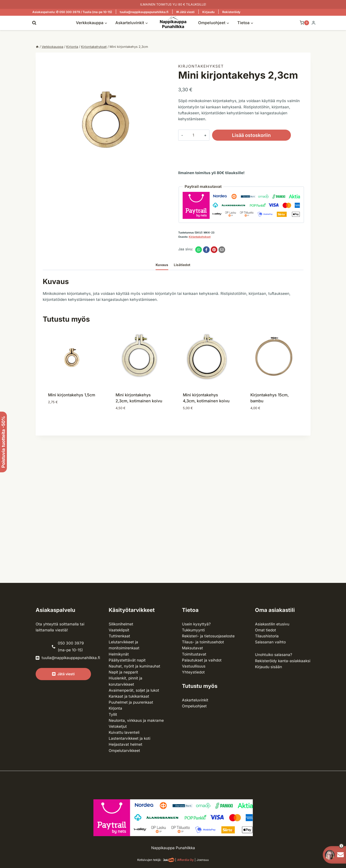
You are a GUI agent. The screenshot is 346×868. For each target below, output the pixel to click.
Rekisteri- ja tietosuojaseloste (208, 636)
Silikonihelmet (121, 624)
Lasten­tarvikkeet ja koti (130, 738)
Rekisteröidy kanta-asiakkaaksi (283, 661)
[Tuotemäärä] (193, 135)
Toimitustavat (194, 654)
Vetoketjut (118, 726)
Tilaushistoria (267, 636)
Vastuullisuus (194, 666)
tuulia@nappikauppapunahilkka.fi (144, 12)
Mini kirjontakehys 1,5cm (72, 395)
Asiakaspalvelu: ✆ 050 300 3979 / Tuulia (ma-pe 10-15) (72, 12)
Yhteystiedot (193, 672)
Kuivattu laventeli (124, 732)
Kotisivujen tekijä (149, 860)
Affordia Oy (185, 860)
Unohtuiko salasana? (274, 655)
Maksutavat (192, 648)
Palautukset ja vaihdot (202, 660)
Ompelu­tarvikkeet (124, 751)
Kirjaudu (208, 12)
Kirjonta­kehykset (201, 66)
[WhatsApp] (199, 250)
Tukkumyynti (193, 630)
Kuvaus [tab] (162, 265)
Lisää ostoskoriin (251, 135)
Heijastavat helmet (126, 744)
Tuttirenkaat (119, 636)
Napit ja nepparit (123, 672)
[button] (333, 846)
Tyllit (113, 714)
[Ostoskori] (302, 23)
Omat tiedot (266, 630)
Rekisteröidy (231, 12)
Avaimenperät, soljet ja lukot (134, 690)
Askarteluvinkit (195, 700)
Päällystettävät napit (127, 660)
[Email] (222, 250)
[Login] (313, 23)
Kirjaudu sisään (269, 667)
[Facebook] (206, 250)
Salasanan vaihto (270, 642)
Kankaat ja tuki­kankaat (129, 696)
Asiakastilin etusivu (272, 624)
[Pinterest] (214, 250)
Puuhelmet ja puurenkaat (131, 702)
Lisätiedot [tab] (182, 265)
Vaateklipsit (119, 630)
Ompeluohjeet (194, 706)
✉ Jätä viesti (185, 12)
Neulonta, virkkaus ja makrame (136, 720)
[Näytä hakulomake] (34, 23)
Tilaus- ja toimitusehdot (203, 642)
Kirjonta (115, 708)
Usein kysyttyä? (196, 624)
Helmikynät (119, 654)
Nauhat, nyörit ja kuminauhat (134, 666)
